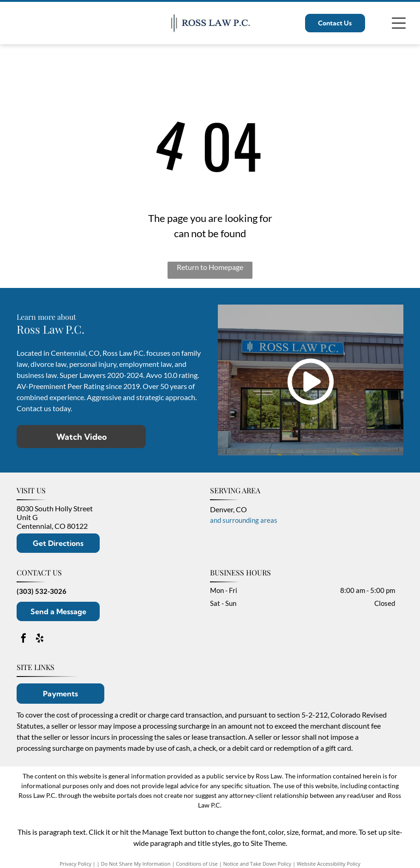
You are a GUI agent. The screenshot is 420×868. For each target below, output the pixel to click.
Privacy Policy (75, 864)
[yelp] (40, 639)
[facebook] (24, 639)
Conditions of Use (197, 864)
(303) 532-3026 (42, 591)
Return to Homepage (210, 267)
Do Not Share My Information (136, 864)
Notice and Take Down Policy (258, 864)
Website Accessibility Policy (329, 864)
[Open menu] (399, 23)
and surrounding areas (244, 520)
